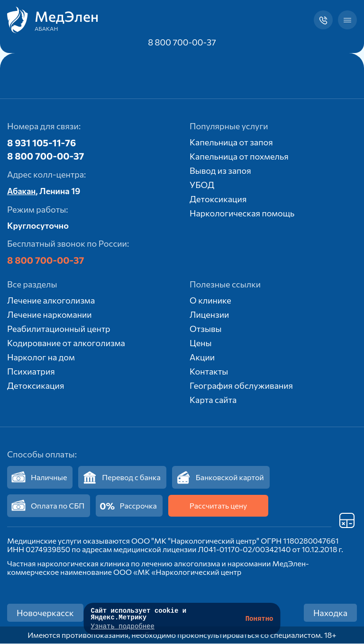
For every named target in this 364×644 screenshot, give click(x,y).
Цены (201, 343)
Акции (202, 358)
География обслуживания (241, 386)
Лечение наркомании (50, 315)
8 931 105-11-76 (41, 143)
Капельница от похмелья (239, 156)
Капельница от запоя (231, 142)
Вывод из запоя (220, 170)
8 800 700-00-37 (182, 42)
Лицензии (209, 315)
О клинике (210, 301)
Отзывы (206, 329)
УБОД (202, 185)
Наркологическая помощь (242, 213)
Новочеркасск (45, 613)
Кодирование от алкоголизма (66, 343)
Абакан (22, 191)
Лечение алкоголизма (51, 301)
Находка (330, 613)
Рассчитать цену (218, 506)
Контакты (209, 372)
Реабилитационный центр (59, 329)
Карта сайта (213, 400)
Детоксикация (218, 199)
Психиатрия (31, 372)
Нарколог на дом (41, 358)
